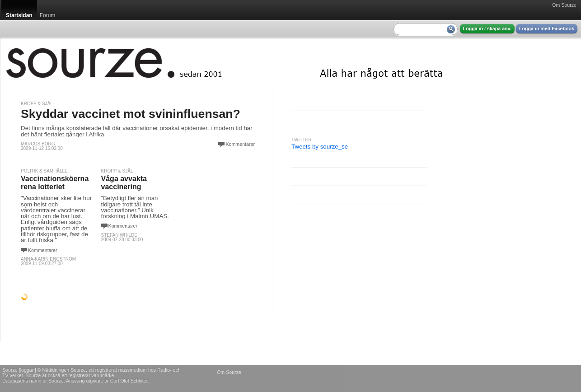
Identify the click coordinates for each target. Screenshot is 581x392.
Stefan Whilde (119, 235)
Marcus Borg (38, 144)
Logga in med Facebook (547, 28)
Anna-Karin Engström (48, 259)
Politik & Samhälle (44, 171)
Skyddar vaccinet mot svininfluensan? (131, 114)
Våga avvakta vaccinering (124, 183)
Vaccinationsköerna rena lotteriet (55, 183)
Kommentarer (240, 144)
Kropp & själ (37, 104)
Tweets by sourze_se (320, 147)
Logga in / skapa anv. (487, 28)
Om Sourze (564, 5)
